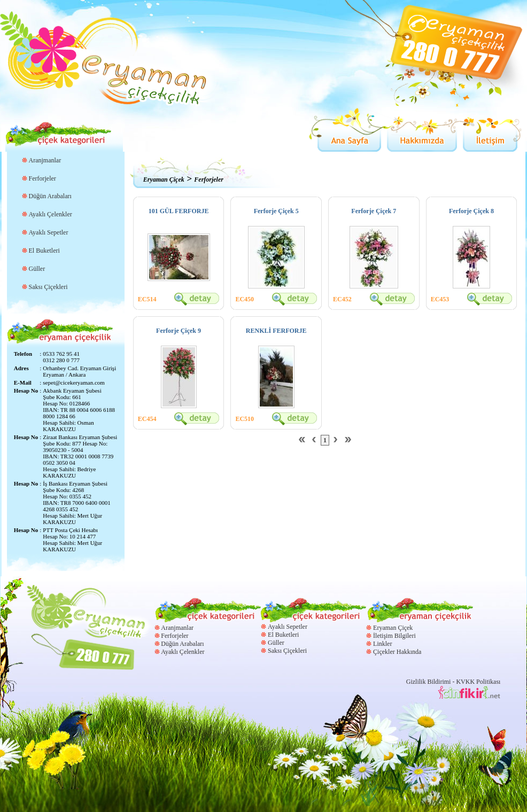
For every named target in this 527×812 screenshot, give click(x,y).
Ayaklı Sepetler (49, 232)
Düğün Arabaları (50, 196)
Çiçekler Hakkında (397, 652)
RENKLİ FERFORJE (276, 331)
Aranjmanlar (45, 160)
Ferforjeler (42, 178)
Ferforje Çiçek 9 (179, 331)
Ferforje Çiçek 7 (374, 211)
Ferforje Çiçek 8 (471, 211)
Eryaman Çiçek (164, 179)
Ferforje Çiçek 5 (276, 211)
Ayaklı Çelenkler (51, 214)
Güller (37, 269)
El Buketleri (44, 251)
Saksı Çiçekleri (48, 287)
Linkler (382, 644)
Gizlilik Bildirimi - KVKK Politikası (454, 682)
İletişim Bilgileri (394, 636)
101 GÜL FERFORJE (179, 211)
